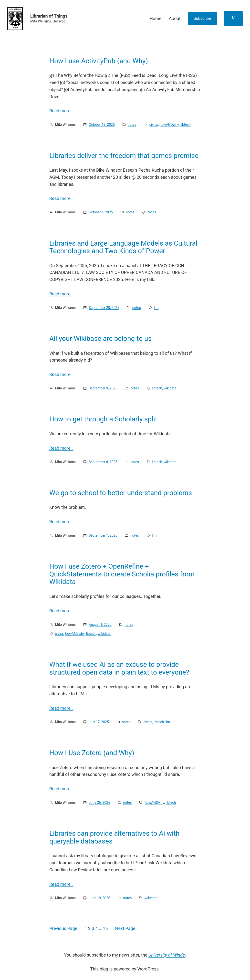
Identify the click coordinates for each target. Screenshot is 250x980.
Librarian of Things (49, 16)
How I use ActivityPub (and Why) (99, 61)
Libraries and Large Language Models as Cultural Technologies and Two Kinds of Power (123, 247)
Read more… (61, 111)
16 (105, 928)
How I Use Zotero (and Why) (92, 753)
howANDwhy (169, 125)
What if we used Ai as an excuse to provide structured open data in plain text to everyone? (119, 668)
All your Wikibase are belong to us (100, 339)
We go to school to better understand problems (121, 493)
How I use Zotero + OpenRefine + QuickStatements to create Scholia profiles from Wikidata (122, 574)
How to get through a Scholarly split (103, 419)
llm (156, 308)
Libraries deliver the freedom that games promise (124, 156)
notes (132, 125)
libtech (186, 125)
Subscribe (202, 18)
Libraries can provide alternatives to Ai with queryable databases (114, 837)
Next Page (125, 928)
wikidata (170, 388)
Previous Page (63, 928)
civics (154, 125)
